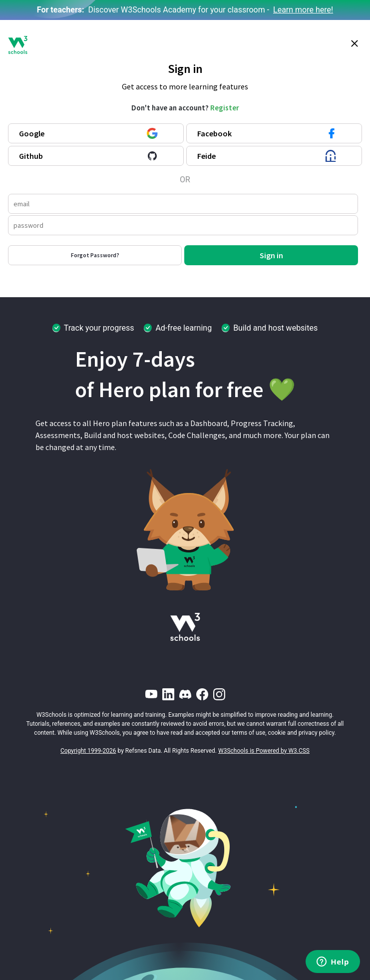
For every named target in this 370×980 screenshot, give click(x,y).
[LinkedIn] (168, 694)
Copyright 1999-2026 (88, 751)
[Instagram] (219, 694)
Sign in (271, 255)
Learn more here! (303, 10)
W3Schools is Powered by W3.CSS (264, 751)
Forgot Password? (95, 255)
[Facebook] (202, 694)
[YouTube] (151, 694)
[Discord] (185, 694)
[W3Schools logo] (18, 45)
